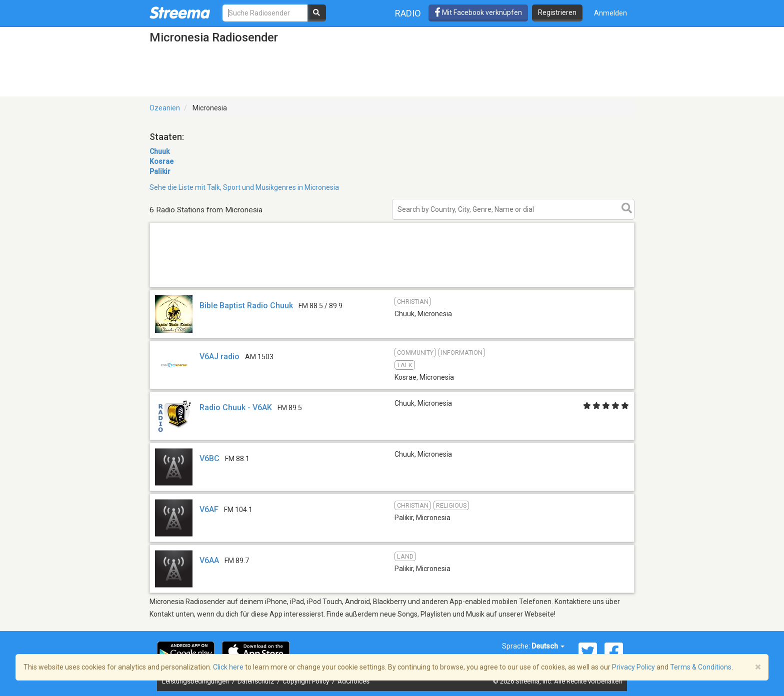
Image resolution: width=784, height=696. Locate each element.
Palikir (160, 171)
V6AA (209, 560)
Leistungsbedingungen (196, 681)
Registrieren (557, 12)
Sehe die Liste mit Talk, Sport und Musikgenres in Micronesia (244, 187)
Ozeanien (165, 108)
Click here (228, 667)
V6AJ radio (220, 356)
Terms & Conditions (701, 667)
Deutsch (548, 646)
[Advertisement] (392, 287)
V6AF (209, 509)
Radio (408, 13)
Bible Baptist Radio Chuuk (246, 306)
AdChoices (353, 681)
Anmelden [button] (610, 13)
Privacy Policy (633, 667)
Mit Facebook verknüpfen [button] (478, 12)
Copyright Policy (306, 681)
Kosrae (161, 161)
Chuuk (159, 151)
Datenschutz (256, 681)
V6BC (209, 458)
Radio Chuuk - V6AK (236, 407)
